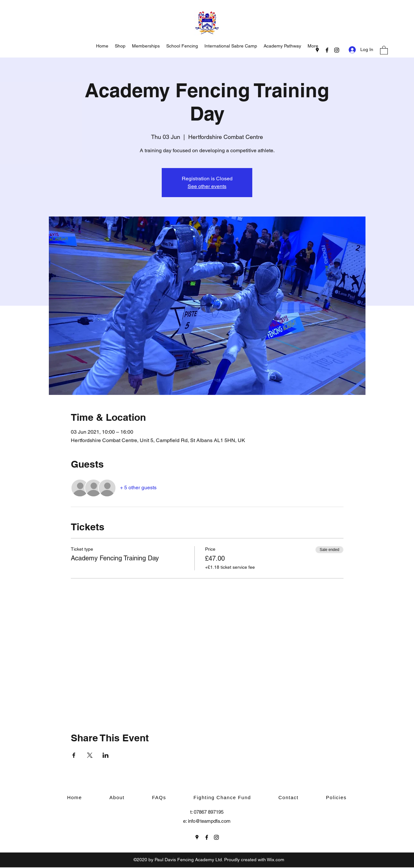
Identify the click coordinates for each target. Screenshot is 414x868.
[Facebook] (327, 50)
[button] (384, 50)
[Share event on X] (90, 755)
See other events (207, 186)
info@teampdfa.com (209, 821)
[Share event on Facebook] (74, 755)
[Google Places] (317, 50)
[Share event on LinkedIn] (106, 755)
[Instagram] (337, 50)
